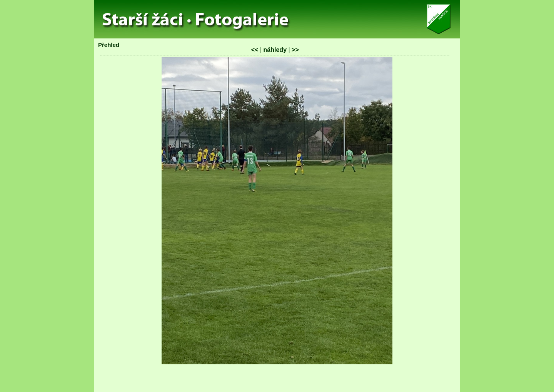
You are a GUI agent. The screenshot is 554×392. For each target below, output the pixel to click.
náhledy (275, 50)
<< (255, 50)
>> (295, 50)
